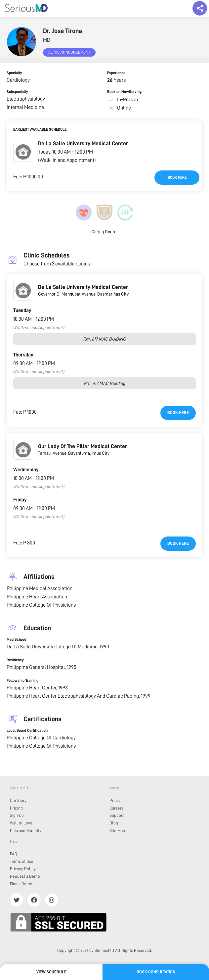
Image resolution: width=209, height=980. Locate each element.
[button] (23, 152)
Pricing (16, 808)
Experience (116, 73)
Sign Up (17, 815)
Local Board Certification (27, 730)
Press (115, 800)
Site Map (117, 831)
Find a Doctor (22, 884)
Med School (16, 639)
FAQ (14, 854)
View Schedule (51, 972)
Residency (15, 660)
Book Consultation (156, 972)
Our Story (18, 800)
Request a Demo (25, 876)
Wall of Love (21, 823)
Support (117, 815)
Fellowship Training (22, 680)
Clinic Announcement (69, 52)
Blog (114, 823)
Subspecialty (17, 92)
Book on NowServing (124, 92)
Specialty (14, 73)
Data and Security (26, 831)
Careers (116, 808)
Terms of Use (22, 861)
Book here (177, 177)
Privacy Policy (23, 869)
